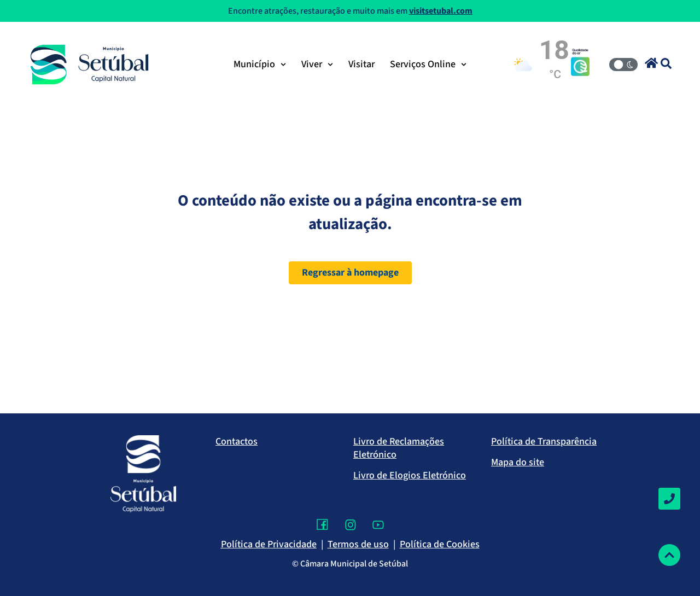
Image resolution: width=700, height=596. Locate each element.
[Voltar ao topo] (669, 555)
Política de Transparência (544, 442)
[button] (651, 63)
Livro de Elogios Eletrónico (410, 475)
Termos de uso (358, 544)
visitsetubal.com (441, 11)
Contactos (237, 442)
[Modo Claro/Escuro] (623, 65)
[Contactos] (669, 499)
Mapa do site (518, 462)
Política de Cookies (440, 544)
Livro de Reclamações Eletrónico (399, 448)
